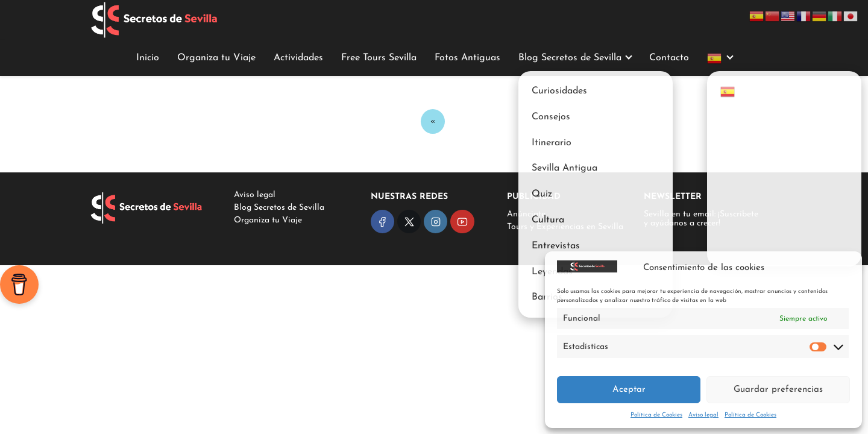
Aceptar (629, 390)
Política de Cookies (656, 415)
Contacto (669, 58)
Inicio (148, 58)
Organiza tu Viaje (216, 58)
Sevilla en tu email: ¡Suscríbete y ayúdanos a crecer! (701, 219)
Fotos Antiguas (467, 58)
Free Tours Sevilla (379, 58)
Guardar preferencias (778, 390)
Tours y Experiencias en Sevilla (565, 227)
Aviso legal (703, 415)
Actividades (298, 58)
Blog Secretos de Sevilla (570, 58)
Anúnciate (526, 214)
